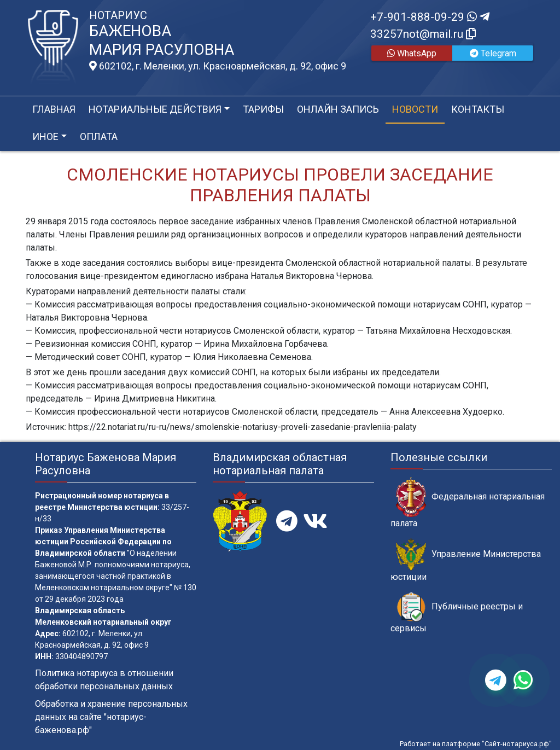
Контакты (478, 109)
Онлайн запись (338, 109)
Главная (54, 109)
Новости (415, 109)
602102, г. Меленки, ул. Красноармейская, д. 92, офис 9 (218, 66)
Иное (45, 136)
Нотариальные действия (155, 109)
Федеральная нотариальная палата (468, 503)
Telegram (493, 53)
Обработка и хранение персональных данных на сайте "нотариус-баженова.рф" (111, 717)
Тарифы (263, 109)
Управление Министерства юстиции (466, 560)
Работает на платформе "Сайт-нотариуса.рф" (476, 744)
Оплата (99, 136)
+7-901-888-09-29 (430, 17)
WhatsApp (412, 53)
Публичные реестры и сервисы (457, 613)
